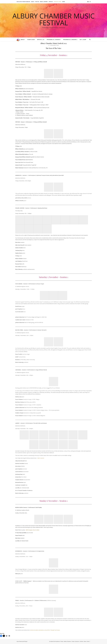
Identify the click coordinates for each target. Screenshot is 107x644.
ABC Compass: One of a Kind (33, 530)
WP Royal (25, 641)
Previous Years (58, 2)
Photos (37, 2)
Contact (51, 2)
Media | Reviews (44, 2)
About (33, 2)
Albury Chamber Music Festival (53, 19)
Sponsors (77, 641)
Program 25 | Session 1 (54, 39)
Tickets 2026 (31, 39)
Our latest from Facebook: (23, 2)
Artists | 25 (41, 39)
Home (64, 2)
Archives (81, 641)
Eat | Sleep (83, 39)
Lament (42, 458)
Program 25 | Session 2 (70, 39)
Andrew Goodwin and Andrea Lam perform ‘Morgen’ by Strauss (45, 630)
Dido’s (39, 458)
